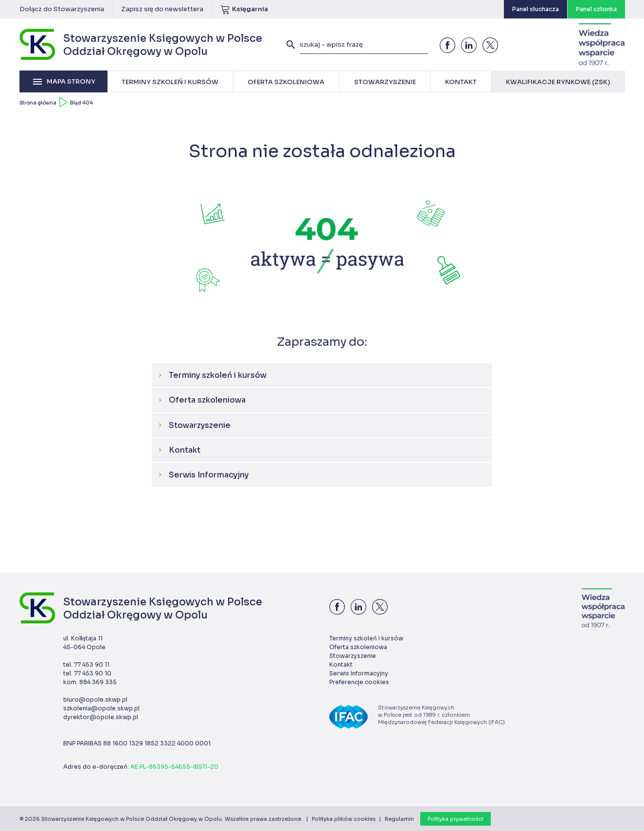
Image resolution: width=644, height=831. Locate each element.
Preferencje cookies (359, 682)
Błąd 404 (81, 103)
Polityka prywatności (456, 819)
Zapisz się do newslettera (162, 9)
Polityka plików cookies (344, 819)
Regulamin (399, 819)
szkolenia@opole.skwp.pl (101, 708)
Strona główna (38, 103)
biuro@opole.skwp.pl (95, 699)
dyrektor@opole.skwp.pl (101, 717)
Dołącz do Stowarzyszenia (62, 9)
